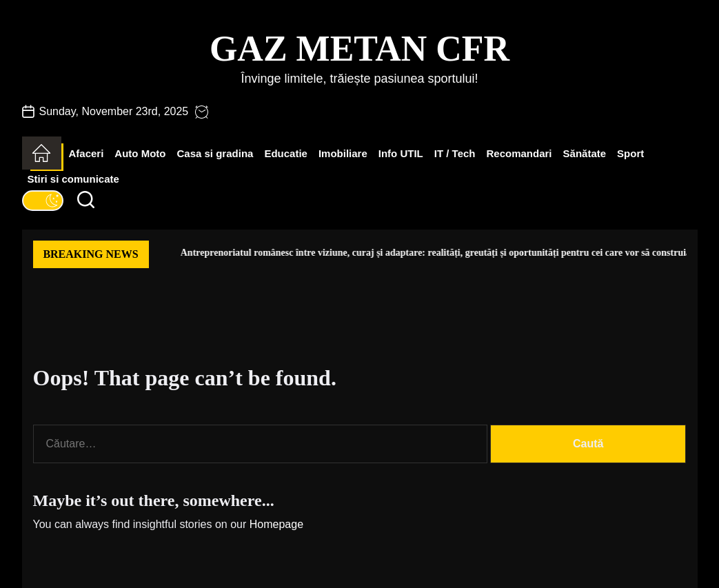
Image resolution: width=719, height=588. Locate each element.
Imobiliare (343, 153)
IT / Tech (455, 153)
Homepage (276, 524)
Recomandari (519, 153)
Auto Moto (140, 153)
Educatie (286, 153)
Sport (630, 153)
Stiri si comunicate (73, 179)
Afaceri (87, 153)
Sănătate (585, 153)
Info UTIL (401, 153)
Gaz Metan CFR (359, 49)
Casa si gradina (215, 153)
